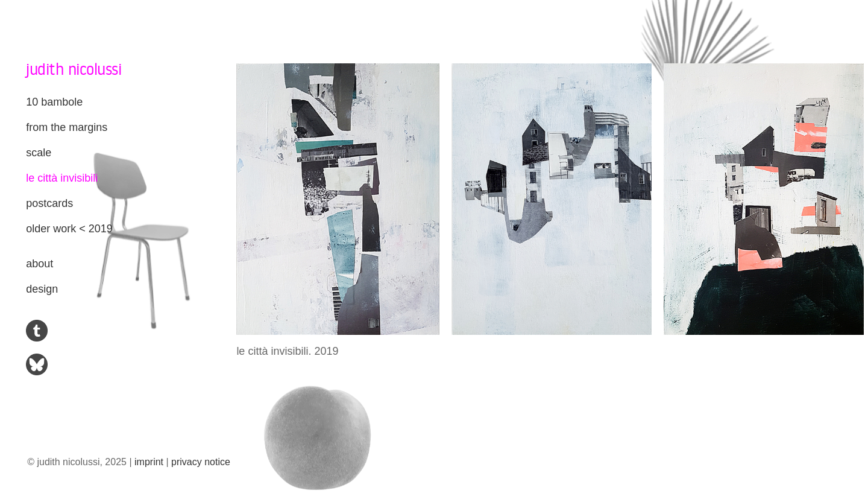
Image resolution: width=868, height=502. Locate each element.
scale (39, 153)
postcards (49, 203)
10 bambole (54, 102)
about (39, 264)
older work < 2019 (69, 229)
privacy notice (201, 462)
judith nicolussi (74, 69)
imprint (149, 462)
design (42, 289)
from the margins (67, 127)
